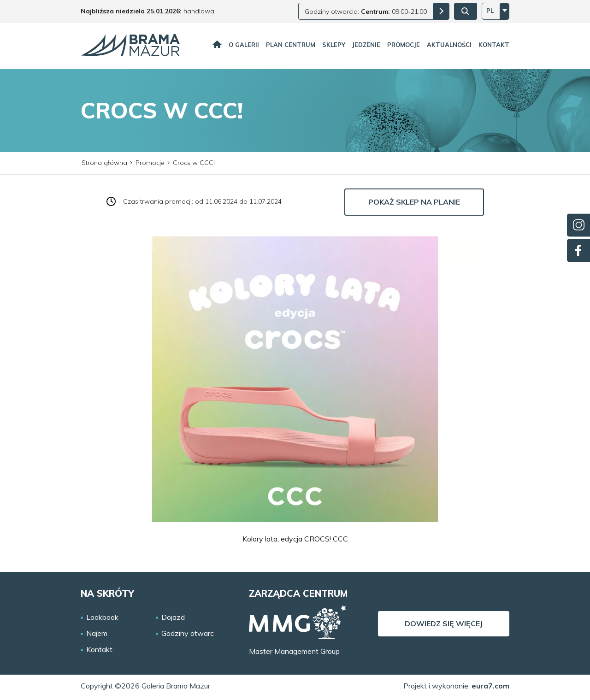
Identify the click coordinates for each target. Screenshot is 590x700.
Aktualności (449, 45)
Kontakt (494, 45)
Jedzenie (366, 45)
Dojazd (173, 617)
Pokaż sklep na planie (414, 202)
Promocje (404, 45)
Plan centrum (291, 45)
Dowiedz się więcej (444, 624)
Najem (97, 633)
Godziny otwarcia (190, 633)
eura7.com (490, 686)
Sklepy (334, 45)
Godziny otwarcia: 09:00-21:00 (366, 12)
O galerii (244, 45)
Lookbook (102, 617)
